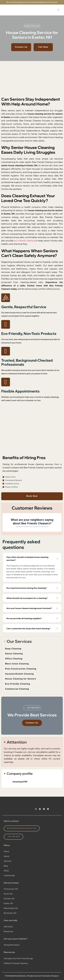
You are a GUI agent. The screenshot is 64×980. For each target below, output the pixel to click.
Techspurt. (55, 976)
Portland (34, 2)
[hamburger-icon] (58, 10)
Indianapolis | (43, 2)
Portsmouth (53, 2)
